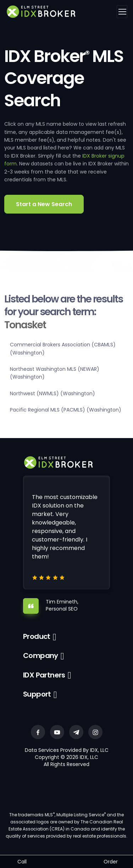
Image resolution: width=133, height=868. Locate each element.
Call (22, 862)
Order (111, 862)
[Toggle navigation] (122, 12)
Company (41, 656)
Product (37, 636)
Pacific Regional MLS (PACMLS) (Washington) (66, 410)
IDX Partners (44, 675)
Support (37, 694)
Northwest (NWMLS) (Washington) (52, 393)
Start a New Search (44, 204)
